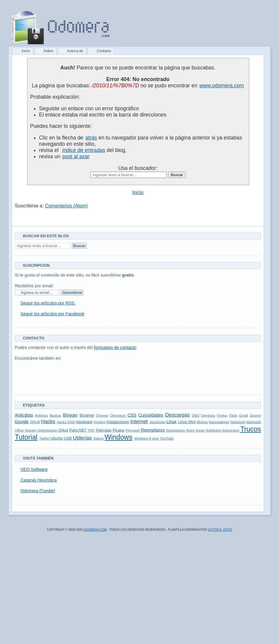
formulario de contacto (115, 347)
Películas (104, 430)
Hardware (84, 422)
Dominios (208, 415)
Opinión (31, 430)
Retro (190, 430)
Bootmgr (87, 415)
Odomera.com (95, 530)
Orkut (63, 430)
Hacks (48, 421)
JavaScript (157, 422)
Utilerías (82, 438)
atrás (91, 138)
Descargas (178, 415)
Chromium (118, 415)
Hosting (100, 422)
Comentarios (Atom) (66, 206)
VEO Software (34, 469)
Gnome (255, 415)
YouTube (167, 438)
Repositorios (175, 430)
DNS (196, 415)
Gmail (244, 415)
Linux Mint (187, 422)
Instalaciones (118, 422)
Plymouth (133, 430)
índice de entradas (84, 150)
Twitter (44, 438)
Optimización (47, 430)
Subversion (231, 430)
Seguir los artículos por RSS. (48, 303)
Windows (118, 437)
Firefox (222, 415)
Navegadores (219, 422)
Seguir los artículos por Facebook (52, 314)
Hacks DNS (66, 422)
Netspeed (238, 422)
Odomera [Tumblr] (38, 491)
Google (22, 422)
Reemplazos (153, 430)
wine (156, 438)
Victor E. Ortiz (220, 530)
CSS (132, 415)
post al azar (76, 156)
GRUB (35, 422)
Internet (139, 421)
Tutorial (26, 437)
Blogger (70, 415)
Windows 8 (143, 438)
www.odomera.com (222, 86)
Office (19, 430)
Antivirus (41, 415)
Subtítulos (213, 430)
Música (202, 422)
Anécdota (24, 415)
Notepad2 (254, 422)
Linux (172, 422)
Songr (200, 430)
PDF (91, 430)
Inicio (138, 192)
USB (68, 438)
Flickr (233, 415)
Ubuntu (57, 438)
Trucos (251, 429)
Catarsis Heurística (39, 480)
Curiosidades (151, 415)
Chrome (102, 415)
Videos (98, 438)
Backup (55, 415)
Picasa (118, 430)
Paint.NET (78, 430)
